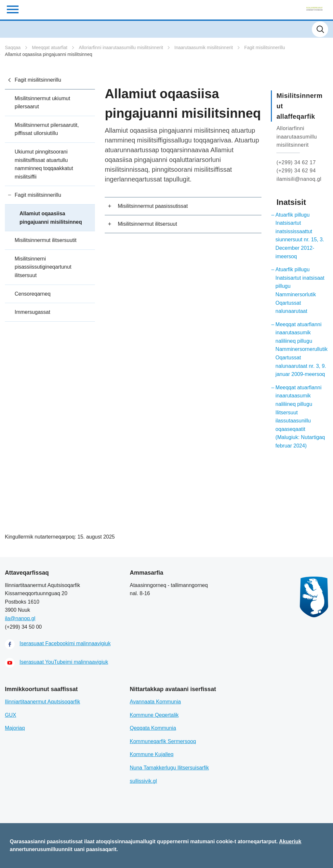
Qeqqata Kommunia (153, 728)
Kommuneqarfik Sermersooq (163, 741)
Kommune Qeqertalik (154, 715)
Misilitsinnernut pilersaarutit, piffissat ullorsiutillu (47, 129)
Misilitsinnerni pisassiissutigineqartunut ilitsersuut (43, 267)
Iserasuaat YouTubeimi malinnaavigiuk (64, 662)
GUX (11, 715)
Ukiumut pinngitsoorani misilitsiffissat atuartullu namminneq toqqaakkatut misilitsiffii (44, 164)
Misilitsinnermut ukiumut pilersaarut (42, 103)
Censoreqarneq (33, 294)
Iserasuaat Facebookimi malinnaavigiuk (65, 643)
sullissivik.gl (143, 781)
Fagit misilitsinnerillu (265, 47)
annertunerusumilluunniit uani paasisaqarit (63, 849)
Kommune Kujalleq (152, 754)
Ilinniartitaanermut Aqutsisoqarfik (42, 702)
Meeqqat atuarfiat (50, 47)
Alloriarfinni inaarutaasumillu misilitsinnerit (121, 47)
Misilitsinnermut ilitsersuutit (46, 240)
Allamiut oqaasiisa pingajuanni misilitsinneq (48, 54)
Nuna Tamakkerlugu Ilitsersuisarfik (169, 768)
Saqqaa (13, 47)
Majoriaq (15, 728)
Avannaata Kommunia (155, 702)
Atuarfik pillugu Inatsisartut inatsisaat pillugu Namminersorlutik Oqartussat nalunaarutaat (300, 290)
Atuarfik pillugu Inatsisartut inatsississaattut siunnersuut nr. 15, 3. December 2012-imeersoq (300, 236)
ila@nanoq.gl (20, 618)
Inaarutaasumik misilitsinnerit (204, 47)
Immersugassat (32, 312)
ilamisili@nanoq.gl (299, 179)
